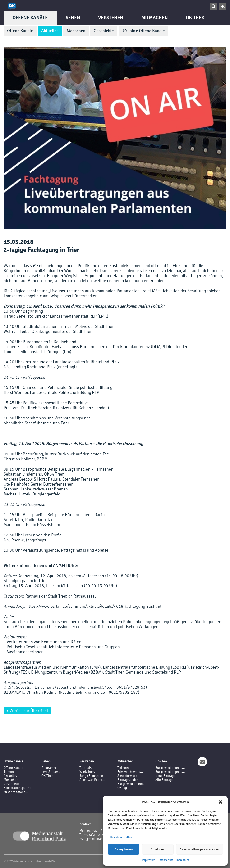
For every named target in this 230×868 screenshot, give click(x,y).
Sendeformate (127, 776)
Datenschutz (165, 860)
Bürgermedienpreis (131, 784)
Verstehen (111, 18)
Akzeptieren (123, 849)
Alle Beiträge (164, 780)
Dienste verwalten (121, 837)
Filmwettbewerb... (130, 772)
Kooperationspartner (18, 788)
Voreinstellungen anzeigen (199, 849)
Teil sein (123, 768)
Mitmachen (155, 18)
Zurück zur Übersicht (27, 711)
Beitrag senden (128, 780)
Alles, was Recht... (92, 780)
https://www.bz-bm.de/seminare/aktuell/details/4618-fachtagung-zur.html (94, 606)
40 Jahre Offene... (16, 792)
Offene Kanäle (30, 18)
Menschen (76, 31)
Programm (49, 768)
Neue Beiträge (165, 776)
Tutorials (85, 768)
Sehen (73, 18)
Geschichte (104, 31)
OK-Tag (122, 788)
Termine (9, 772)
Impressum (149, 860)
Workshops (87, 772)
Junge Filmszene (91, 776)
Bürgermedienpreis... (170, 768)
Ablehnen (158, 849)
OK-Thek (195, 18)
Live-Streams (51, 772)
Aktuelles (50, 31)
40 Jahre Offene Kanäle (143, 31)
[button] (221, 802)
